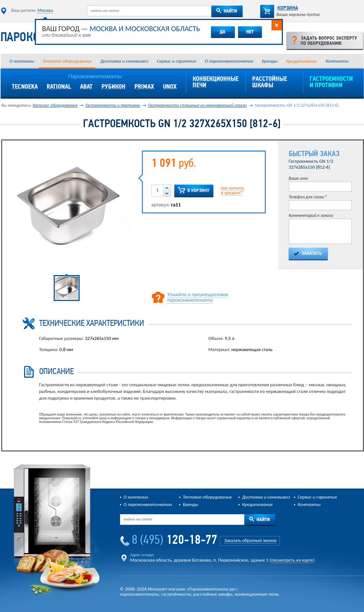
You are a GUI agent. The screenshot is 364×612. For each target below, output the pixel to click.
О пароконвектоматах (229, 61)
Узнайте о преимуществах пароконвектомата (198, 297)
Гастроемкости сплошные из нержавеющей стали (197, 105)
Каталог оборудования (55, 105)
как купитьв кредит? (233, 190)
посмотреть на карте (292, 560)
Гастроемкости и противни (113, 105)
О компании (22, 61)
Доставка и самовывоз (124, 61)
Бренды (270, 61)
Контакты (337, 61)
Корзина (279, 8)
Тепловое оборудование (67, 61)
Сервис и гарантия (177, 61)
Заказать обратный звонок (251, 540)
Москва (45, 10)
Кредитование (302, 61)
